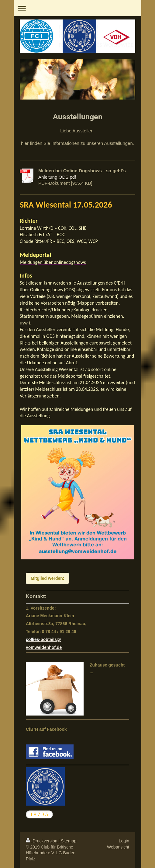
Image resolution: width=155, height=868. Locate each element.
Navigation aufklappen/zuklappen (77, 8)
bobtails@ (51, 639)
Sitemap (69, 841)
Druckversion (42, 841)
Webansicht (118, 847)
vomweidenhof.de (44, 647)
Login (124, 841)
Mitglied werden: (47, 578)
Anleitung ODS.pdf (57, 177)
